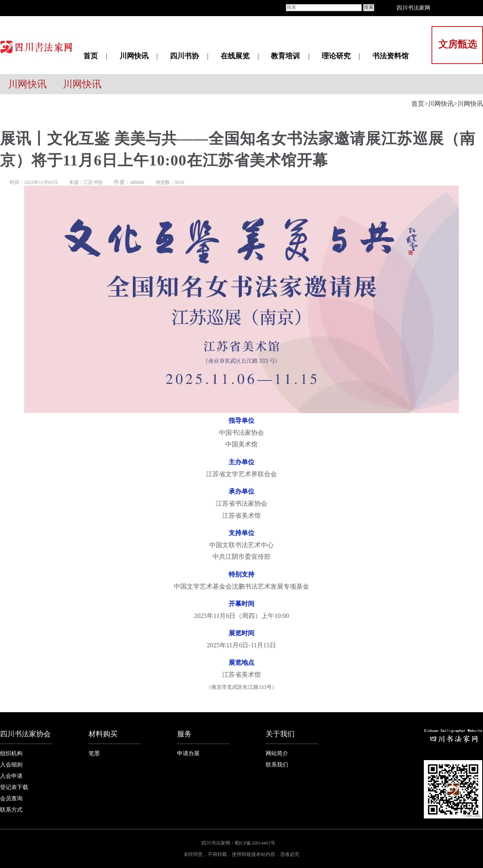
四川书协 (184, 56)
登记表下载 (14, 787)
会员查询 (11, 799)
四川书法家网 (413, 8)
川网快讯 (134, 56)
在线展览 (235, 56)
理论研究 (336, 56)
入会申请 (11, 776)
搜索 (369, 7)
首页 (91, 56)
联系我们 (277, 765)
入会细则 (11, 765)
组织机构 (11, 753)
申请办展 (188, 753)
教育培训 (285, 56)
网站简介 (277, 753)
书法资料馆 (390, 56)
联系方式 (11, 810)
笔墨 (94, 753)
